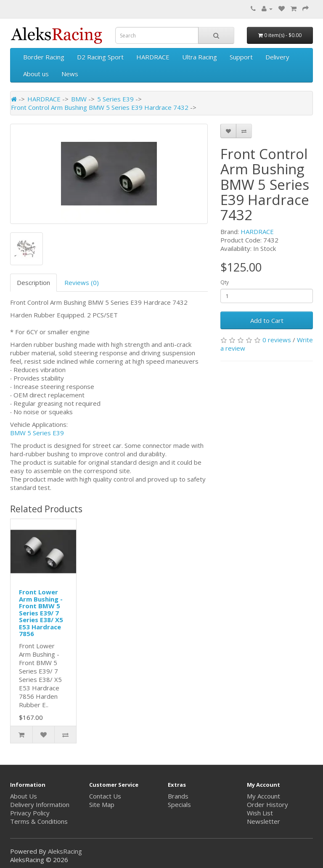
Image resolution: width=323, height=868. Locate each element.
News (70, 74)
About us (36, 74)
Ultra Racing (200, 57)
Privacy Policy (30, 813)
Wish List (260, 813)
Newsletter (263, 821)
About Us (24, 796)
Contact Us (105, 796)
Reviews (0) (82, 282)
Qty (225, 282)
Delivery (277, 57)
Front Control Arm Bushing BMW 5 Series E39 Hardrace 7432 (100, 107)
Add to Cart (267, 320)
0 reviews (277, 340)
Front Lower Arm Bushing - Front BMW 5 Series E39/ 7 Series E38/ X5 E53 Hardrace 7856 (41, 613)
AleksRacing (65, 851)
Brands (178, 796)
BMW (79, 99)
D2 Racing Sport (100, 57)
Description (33, 282)
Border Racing (44, 57)
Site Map (102, 804)
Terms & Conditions (39, 821)
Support (241, 57)
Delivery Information (40, 804)
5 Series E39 (115, 99)
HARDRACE (153, 57)
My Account (263, 796)
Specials (179, 804)
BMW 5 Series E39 (37, 433)
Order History (267, 804)
